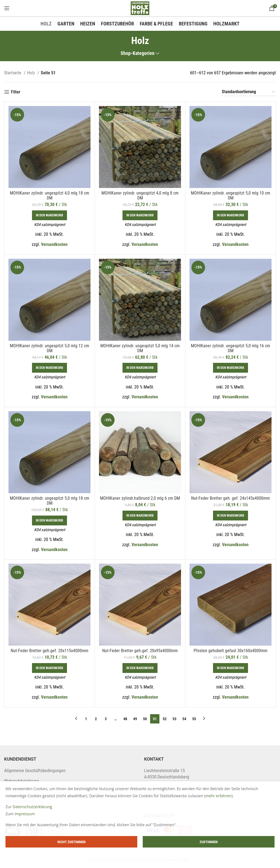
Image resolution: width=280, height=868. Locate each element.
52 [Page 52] (165, 719)
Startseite (13, 73)
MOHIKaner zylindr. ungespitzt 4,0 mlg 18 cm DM (49, 195)
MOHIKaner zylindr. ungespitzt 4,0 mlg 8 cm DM (140, 195)
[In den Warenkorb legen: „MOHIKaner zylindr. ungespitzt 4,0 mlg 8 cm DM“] (140, 215)
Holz (32, 73)
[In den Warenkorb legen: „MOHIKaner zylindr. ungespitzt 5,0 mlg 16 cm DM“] (231, 368)
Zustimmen (209, 842)
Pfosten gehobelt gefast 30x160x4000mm (231, 651)
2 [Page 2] (96, 719)
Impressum (25, 814)
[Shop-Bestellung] (249, 92)
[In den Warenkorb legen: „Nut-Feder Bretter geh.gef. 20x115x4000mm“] (49, 668)
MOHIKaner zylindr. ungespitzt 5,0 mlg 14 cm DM (140, 348)
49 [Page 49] (135, 719)
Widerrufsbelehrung (21, 781)
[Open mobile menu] (7, 8)
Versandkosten (54, 244)
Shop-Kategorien (138, 54)
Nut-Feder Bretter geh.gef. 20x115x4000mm (49, 651)
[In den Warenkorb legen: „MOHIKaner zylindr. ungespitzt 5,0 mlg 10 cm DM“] (231, 215)
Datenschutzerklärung (32, 807)
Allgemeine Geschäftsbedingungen (35, 771)
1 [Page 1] (86, 719)
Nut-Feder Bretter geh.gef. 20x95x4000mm (140, 651)
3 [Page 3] (106, 719)
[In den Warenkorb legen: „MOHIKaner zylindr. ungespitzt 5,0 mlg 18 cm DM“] (49, 520)
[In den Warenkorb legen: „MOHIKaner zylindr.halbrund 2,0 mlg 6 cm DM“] (140, 516)
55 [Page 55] (194, 719)
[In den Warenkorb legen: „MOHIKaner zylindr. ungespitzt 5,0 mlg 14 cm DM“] (140, 368)
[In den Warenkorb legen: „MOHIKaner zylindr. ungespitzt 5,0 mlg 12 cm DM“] (49, 368)
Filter (16, 92)
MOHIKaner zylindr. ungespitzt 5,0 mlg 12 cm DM (49, 348)
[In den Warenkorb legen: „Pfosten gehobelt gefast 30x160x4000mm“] (231, 668)
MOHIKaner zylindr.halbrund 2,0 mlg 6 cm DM (140, 498)
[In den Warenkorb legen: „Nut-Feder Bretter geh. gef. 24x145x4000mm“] (231, 516)
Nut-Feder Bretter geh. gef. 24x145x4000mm (231, 498)
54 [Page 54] (184, 719)
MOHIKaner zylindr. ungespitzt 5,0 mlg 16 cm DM (231, 348)
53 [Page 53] (174, 719)
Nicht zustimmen (72, 842)
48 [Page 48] (125, 719)
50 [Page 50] (145, 719)
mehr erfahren (218, 796)
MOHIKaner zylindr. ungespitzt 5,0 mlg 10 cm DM (231, 195)
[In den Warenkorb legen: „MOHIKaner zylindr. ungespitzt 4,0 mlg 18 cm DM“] (49, 215)
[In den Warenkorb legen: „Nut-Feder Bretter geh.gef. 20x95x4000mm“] (140, 668)
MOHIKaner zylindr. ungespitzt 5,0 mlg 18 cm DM (49, 501)
